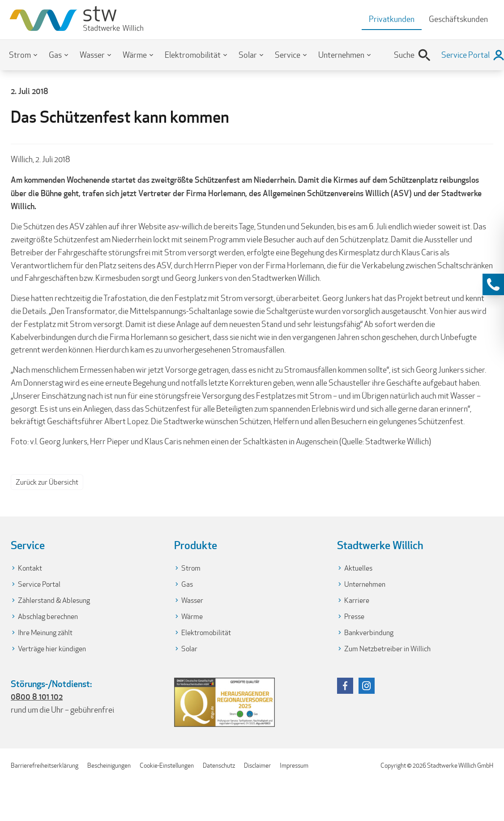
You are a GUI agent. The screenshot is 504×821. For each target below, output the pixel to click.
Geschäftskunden (458, 19)
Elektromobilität (193, 55)
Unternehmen (341, 55)
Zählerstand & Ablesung (54, 600)
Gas (55, 55)
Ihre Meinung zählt (45, 633)
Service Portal (39, 584)
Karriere (357, 600)
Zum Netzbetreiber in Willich (387, 649)
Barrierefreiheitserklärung (45, 765)
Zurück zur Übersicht (47, 482)
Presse (354, 617)
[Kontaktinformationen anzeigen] (493, 284)
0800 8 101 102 (37, 696)
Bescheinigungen (109, 765)
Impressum (294, 765)
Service (288, 55)
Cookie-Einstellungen (167, 765)
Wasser (92, 55)
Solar (248, 55)
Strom (20, 55)
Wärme (135, 55)
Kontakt (30, 568)
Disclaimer (257, 765)
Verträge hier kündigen (52, 649)
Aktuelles (358, 568)
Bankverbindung (369, 633)
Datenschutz (219, 765)
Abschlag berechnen (48, 617)
